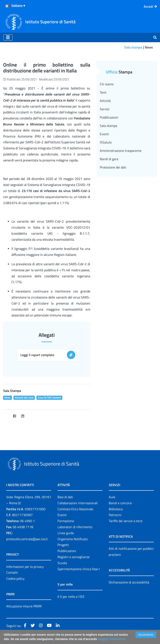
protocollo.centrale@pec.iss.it (27, 539)
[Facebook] (14, 416)
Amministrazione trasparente (121, 151)
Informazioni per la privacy (25, 567)
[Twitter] (6, 416)
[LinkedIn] (23, 416)
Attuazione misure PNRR (24, 606)
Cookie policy (15, 578)
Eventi (104, 134)
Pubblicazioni (109, 117)
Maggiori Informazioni (112, 639)
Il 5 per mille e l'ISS (71, 597)
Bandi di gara (109, 159)
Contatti (12, 572)
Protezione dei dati (113, 167)
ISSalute (106, 142)
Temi (103, 92)
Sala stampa (133, 47)
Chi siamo (107, 84)
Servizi (105, 109)
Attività (105, 101)
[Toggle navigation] (8, 37)
